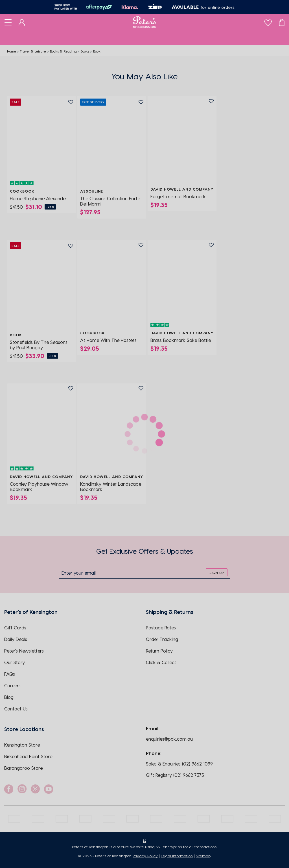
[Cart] (282, 22)
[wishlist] (268, 21)
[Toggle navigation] (8, 22)
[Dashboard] (22, 22)
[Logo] (145, 22)
